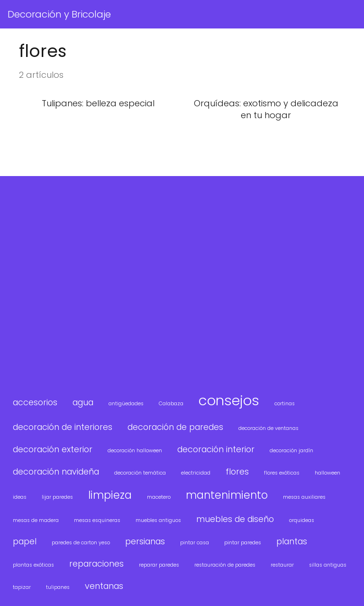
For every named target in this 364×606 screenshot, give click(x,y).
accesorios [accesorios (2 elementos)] (35, 402)
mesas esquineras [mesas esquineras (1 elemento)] (97, 520)
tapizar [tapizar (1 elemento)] (22, 587)
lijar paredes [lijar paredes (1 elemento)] (57, 497)
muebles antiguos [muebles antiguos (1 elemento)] (158, 520)
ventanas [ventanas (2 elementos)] (104, 586)
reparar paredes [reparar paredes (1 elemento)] (159, 565)
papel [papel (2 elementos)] (25, 541)
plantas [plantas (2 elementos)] (292, 541)
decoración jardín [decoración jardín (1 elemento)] (291, 451)
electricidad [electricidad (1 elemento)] (196, 473)
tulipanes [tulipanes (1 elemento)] (58, 587)
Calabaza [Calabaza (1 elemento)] (171, 404)
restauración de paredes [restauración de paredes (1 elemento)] (225, 565)
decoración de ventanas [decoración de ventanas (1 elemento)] (268, 428)
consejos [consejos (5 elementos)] (229, 400)
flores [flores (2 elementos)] (237, 471)
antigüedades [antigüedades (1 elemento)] (126, 404)
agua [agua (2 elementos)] (83, 402)
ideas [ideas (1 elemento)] (20, 497)
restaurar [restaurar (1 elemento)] (282, 565)
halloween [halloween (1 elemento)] (328, 473)
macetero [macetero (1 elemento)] (159, 497)
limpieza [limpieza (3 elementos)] (110, 495)
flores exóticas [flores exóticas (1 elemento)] (282, 473)
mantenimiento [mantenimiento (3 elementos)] (227, 495)
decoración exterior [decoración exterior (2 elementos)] (53, 449)
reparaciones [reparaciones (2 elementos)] (96, 564)
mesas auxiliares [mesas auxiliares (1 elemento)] (304, 497)
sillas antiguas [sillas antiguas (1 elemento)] (328, 565)
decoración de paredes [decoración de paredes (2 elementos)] (175, 427)
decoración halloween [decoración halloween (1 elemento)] (135, 451)
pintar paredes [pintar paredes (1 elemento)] (243, 543)
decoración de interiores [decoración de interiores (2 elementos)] (63, 427)
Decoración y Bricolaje (59, 14)
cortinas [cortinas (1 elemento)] (285, 404)
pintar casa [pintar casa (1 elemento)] (195, 543)
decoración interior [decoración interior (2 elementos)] (216, 449)
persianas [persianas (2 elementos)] (145, 541)
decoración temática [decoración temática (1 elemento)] (140, 473)
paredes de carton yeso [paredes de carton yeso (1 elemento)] (81, 543)
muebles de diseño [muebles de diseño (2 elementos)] (235, 519)
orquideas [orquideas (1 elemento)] (302, 520)
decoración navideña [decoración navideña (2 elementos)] (56, 471)
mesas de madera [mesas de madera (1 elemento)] (36, 520)
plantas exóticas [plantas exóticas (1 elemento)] (33, 565)
